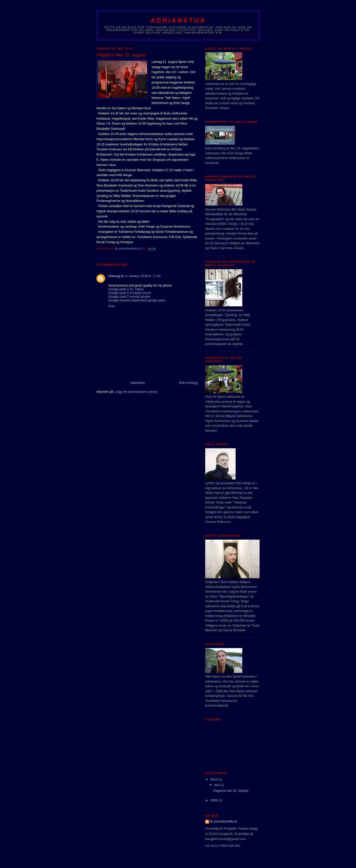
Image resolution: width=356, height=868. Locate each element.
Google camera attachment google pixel (137, 300)
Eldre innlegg (188, 383)
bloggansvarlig (224, 822)
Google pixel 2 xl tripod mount (130, 293)
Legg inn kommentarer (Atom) (136, 392)
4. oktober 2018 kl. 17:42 (143, 276)
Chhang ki (116, 276)
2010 (214, 779)
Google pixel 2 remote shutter (129, 297)
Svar (112, 306)
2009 (214, 800)
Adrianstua (178, 20)
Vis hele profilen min (223, 846)
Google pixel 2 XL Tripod (126, 289)
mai (217, 785)
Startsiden (138, 383)
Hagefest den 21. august (231, 791)
